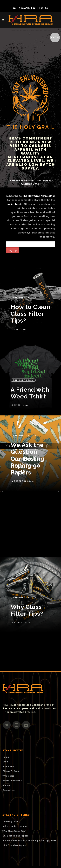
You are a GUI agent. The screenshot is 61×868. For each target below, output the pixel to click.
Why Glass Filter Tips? (27, 605)
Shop (5, 762)
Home (6, 757)
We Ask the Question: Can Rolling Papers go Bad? (27, 443)
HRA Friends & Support (15, 845)
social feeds (15, 204)
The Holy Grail (23, 278)
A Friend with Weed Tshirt (30, 381)
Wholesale (8, 776)
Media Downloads (12, 781)
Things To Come (11, 771)
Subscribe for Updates (15, 826)
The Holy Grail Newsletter (39, 196)
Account (7, 785)
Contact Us (8, 790)
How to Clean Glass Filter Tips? (30, 294)
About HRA (8, 767)
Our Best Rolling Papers (23, 513)
